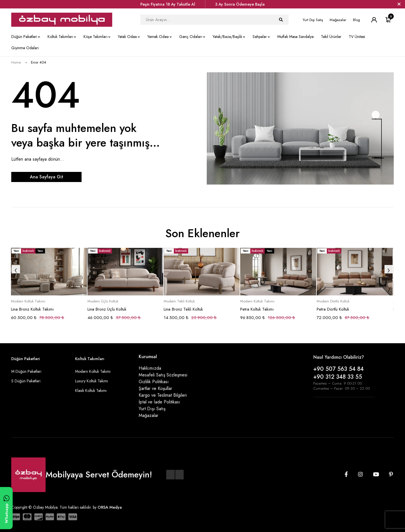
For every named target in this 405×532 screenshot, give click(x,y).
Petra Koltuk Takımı (257, 309)
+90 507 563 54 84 (338, 369)
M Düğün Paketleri (26, 371)
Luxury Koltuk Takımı (92, 381)
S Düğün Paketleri (26, 381)
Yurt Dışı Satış (313, 20)
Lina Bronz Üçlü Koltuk (107, 309)
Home (16, 62)
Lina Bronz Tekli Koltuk (183, 309)
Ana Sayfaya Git (47, 177)
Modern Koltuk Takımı (28, 301)
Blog (356, 20)
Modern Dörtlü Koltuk (333, 301)
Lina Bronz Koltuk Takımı (32, 309)
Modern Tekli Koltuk (179, 301)
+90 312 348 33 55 (338, 377)
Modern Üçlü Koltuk (103, 301)
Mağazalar (338, 20)
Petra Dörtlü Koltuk (333, 309)
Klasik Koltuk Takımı (91, 390)
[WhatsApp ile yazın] (6, 508)
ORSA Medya (110, 507)
